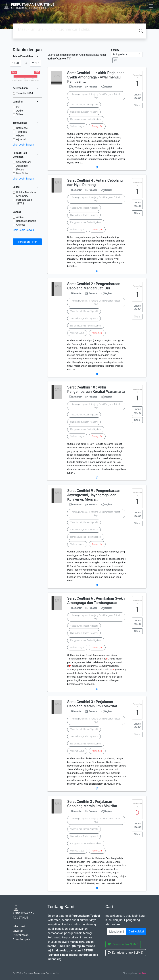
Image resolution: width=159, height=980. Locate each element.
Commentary (24, 162)
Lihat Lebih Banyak (23, 145)
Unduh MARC (137, 96)
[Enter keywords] (117, 932)
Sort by (115, 50)
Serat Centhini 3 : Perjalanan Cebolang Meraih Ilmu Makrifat (92, 704)
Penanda (93, 87)
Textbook (22, 132)
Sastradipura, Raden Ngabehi (84, 112)
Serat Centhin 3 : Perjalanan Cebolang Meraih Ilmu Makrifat (92, 804)
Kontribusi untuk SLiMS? (126, 953)
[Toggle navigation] (151, 6)
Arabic (20, 217)
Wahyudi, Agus (77, 126)
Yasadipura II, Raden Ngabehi (84, 105)
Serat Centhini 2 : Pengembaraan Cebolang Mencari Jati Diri (94, 286)
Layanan (18, 931)
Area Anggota (21, 939)
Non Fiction (23, 173)
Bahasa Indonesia (26, 221)
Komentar (75, 87)
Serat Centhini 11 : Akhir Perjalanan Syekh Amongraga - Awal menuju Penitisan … (96, 77)
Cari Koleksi (136, 931)
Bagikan (107, 87)
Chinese (21, 225)
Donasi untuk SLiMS (123, 944)
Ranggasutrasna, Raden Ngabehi (86, 119)
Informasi (19, 926)
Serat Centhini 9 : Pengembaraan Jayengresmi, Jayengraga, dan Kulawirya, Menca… (94, 495)
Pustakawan (21, 935)
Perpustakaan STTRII (24, 202)
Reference (22, 128)
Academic (22, 166)
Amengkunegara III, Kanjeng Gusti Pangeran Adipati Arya (96, 96)
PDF (19, 107)
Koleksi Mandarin (26, 192)
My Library (22, 196)
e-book (20, 136)
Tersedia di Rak (25, 93)
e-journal (21, 139)
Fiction (20, 170)
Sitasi (137, 105)
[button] (97, 167)
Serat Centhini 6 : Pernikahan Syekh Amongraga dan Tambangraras (96, 601)
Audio (20, 111)
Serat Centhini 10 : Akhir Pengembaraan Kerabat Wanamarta (96, 389)
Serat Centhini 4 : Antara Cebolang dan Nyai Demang (95, 183)
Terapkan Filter (27, 242)
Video (20, 114)
